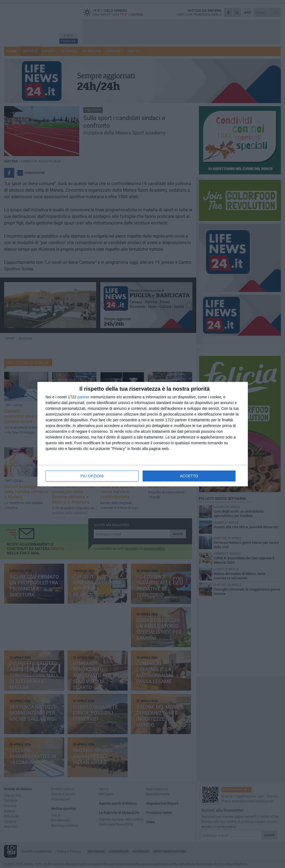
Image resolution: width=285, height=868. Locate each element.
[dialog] (143, 434)
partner (83, 397)
